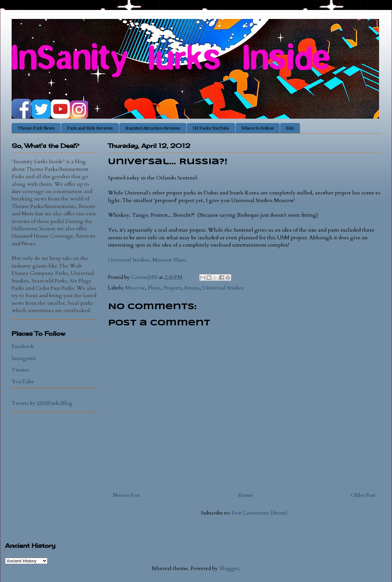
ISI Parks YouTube (211, 128)
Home (246, 495)
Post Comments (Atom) (259, 513)
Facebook (23, 346)
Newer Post (127, 495)
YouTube (23, 382)
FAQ (290, 128)
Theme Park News (36, 128)
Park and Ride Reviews (90, 128)
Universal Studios (223, 288)
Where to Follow (258, 128)
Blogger (229, 568)
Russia (192, 288)
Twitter (20, 370)
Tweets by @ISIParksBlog (42, 403)
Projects (172, 288)
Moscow (135, 288)
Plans (154, 288)
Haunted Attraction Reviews (153, 128)
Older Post (363, 495)
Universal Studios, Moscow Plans (147, 260)
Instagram (24, 358)
